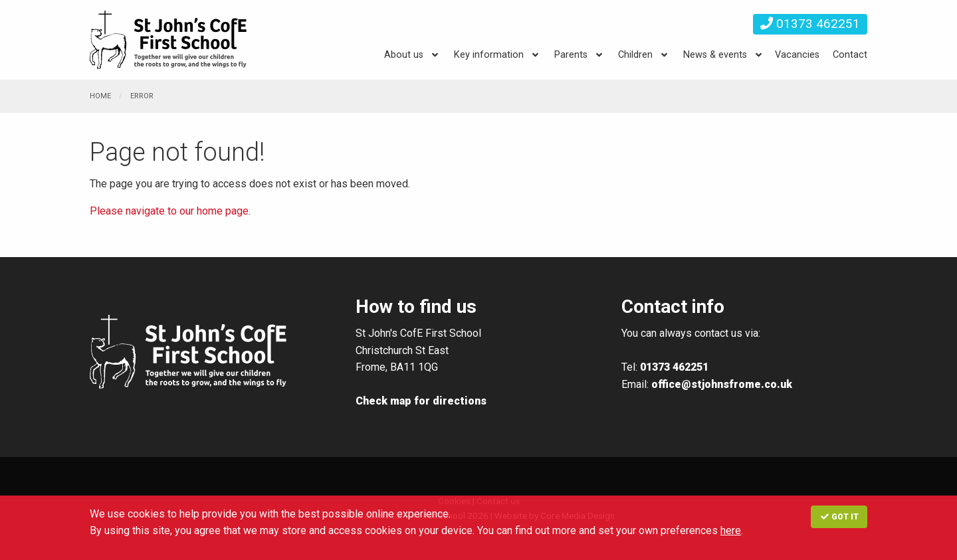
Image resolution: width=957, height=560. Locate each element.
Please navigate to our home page (169, 211)
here (731, 530)
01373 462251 (810, 24)
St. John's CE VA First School (169, 40)
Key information (489, 55)
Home (100, 96)
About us (404, 55)
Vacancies (797, 55)
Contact (850, 55)
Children (635, 55)
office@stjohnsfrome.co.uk (722, 384)
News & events (715, 55)
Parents (571, 55)
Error (142, 96)
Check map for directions (421, 401)
